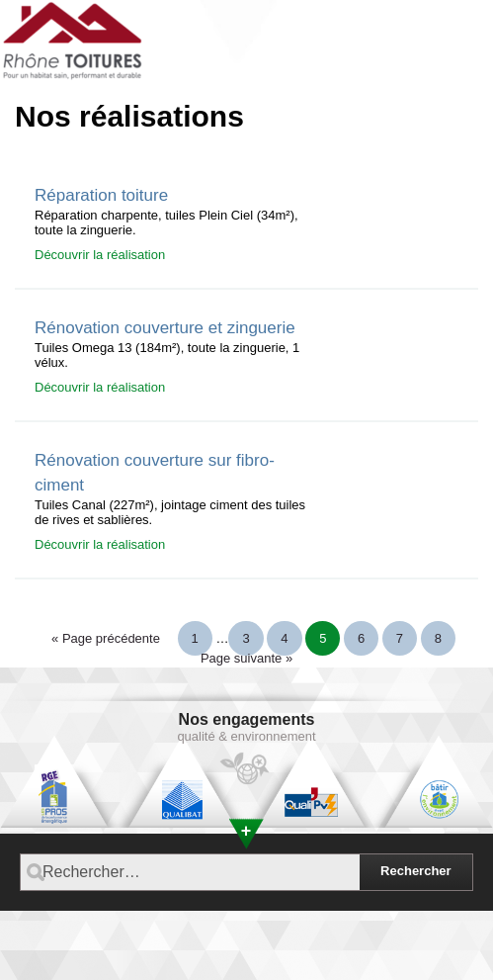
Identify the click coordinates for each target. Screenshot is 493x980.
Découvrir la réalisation (100, 255)
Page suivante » (246, 658)
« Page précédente (106, 638)
